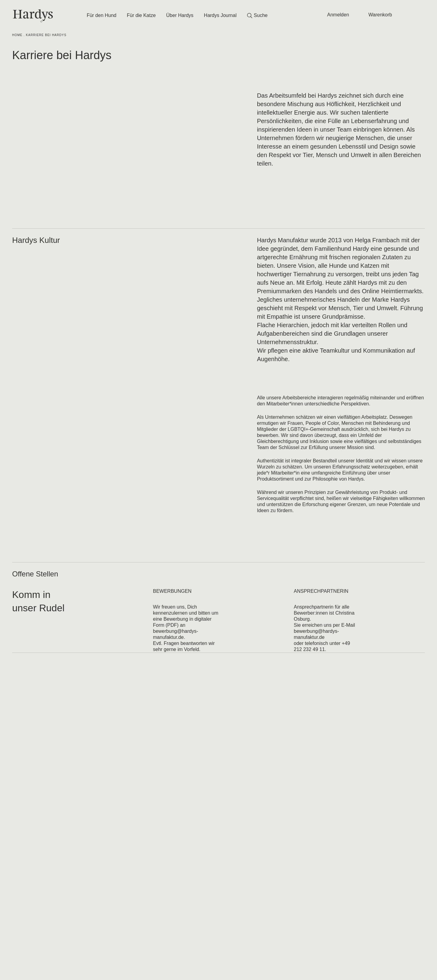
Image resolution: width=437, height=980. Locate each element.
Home (17, 35)
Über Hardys (180, 15)
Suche (257, 15)
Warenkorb (380, 15)
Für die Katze (141, 15)
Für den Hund (102, 15)
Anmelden (338, 15)
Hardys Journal (220, 15)
